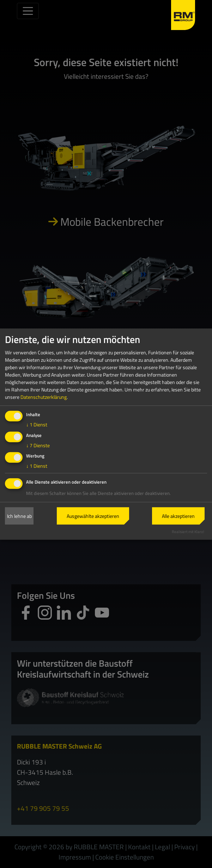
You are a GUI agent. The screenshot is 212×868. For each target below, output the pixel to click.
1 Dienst (37, 424)
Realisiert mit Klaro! (188, 532)
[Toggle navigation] (28, 11)
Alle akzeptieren (178, 516)
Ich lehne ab (19, 516)
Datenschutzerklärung (44, 397)
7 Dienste (38, 445)
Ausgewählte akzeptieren (93, 516)
